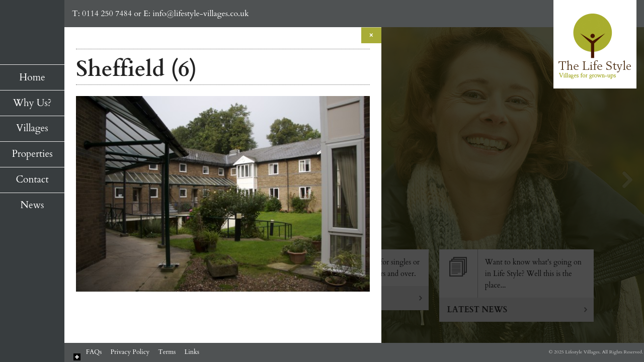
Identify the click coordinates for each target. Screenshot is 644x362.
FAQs (94, 352)
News (32, 205)
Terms (167, 352)
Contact (32, 179)
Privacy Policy (130, 352)
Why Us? (32, 103)
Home (32, 77)
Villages (32, 128)
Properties (32, 154)
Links (192, 352)
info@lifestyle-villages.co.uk (200, 14)
